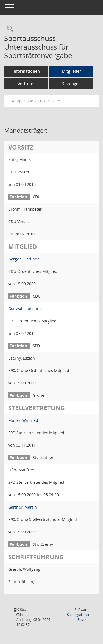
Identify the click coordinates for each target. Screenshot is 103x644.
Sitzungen (71, 84)
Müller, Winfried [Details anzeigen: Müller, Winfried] (23, 420)
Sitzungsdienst (78, 617)
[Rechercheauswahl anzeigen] (9, 29)
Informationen (26, 71)
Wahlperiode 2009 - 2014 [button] (35, 101)
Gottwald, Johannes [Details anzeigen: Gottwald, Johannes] (26, 309)
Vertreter (26, 84)
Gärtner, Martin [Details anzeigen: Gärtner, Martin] (23, 507)
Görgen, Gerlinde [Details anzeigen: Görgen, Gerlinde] (24, 259)
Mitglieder (71, 71)
